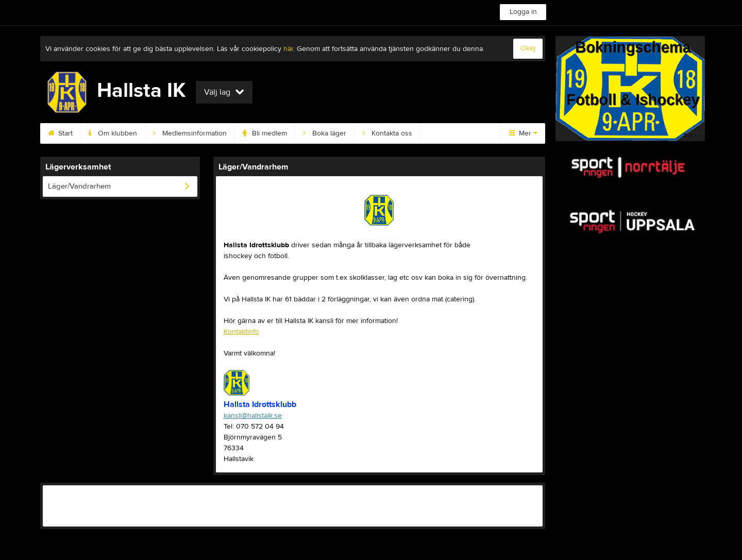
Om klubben (113, 133)
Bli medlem (265, 133)
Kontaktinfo (241, 332)
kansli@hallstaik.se (253, 416)
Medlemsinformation (190, 133)
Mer (523, 133)
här (288, 49)
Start (60, 133)
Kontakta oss (387, 133)
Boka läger (325, 133)
